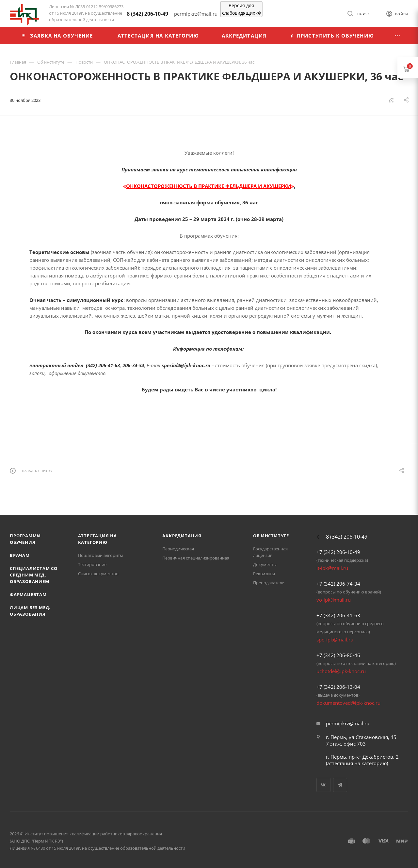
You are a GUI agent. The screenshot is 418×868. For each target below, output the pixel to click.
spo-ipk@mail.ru (335, 639)
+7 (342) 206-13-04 (338, 687)
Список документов (98, 574)
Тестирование (92, 564)
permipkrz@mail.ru (348, 723)
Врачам (20, 555)
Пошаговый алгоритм (101, 555)
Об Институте (271, 536)
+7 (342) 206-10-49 (338, 552)
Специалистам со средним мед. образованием (34, 575)
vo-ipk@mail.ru (334, 600)
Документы (265, 564)
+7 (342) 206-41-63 (338, 615)
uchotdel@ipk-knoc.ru (341, 671)
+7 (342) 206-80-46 (338, 655)
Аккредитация (182, 536)
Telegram (340, 785)
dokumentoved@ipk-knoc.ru (348, 703)
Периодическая (178, 549)
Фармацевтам (28, 594)
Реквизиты (264, 574)
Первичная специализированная (196, 558)
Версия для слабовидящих (241, 9)
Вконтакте (323, 785)
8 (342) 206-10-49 (147, 14)
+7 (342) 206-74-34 (338, 584)
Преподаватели (269, 583)
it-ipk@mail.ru (332, 568)
